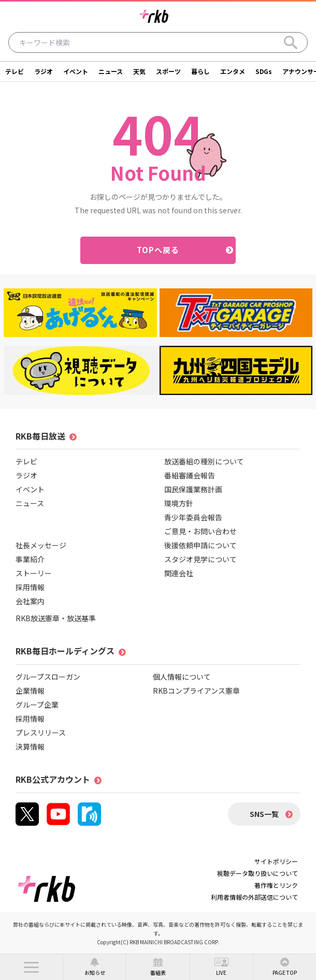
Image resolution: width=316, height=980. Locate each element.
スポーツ (168, 71)
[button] (31, 967)
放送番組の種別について (204, 461)
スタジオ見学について (200, 559)
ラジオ (44, 71)
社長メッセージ (41, 545)
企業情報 (30, 691)
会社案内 (30, 601)
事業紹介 (30, 559)
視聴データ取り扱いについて (257, 873)
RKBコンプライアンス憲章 (196, 691)
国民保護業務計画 (193, 489)
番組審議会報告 (190, 475)
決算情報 (30, 747)
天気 (139, 71)
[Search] (291, 42)
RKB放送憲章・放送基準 (56, 618)
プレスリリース (41, 733)
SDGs (264, 71)
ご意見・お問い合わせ (200, 531)
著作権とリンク (276, 885)
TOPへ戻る (158, 250)
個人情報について (182, 677)
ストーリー (34, 573)
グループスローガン (48, 677)
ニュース (111, 71)
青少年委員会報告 (193, 517)
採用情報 (30, 587)
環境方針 (179, 503)
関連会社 (179, 573)
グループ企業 (37, 705)
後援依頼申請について (200, 545)
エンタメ (233, 71)
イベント (76, 71)
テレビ (15, 71)
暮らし (200, 71)
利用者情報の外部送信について (254, 897)
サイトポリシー (276, 861)
